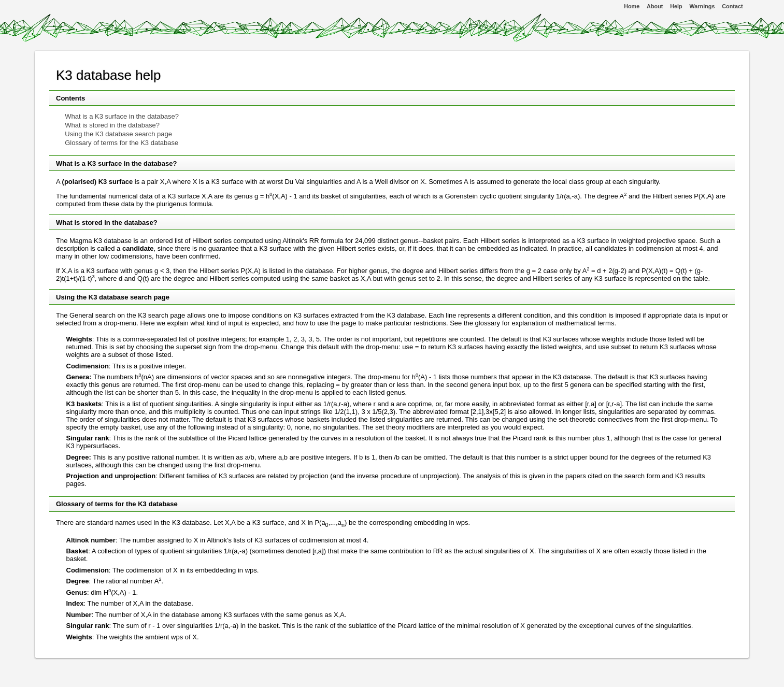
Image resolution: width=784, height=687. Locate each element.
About (655, 6)
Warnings (702, 6)
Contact (732, 6)
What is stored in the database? (112, 125)
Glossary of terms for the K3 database (122, 143)
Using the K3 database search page (118, 134)
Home (632, 6)
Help (676, 6)
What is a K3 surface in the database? (122, 116)
